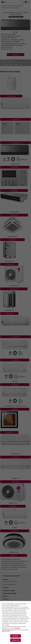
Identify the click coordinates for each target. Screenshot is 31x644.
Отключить (16, 640)
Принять (15, 636)
